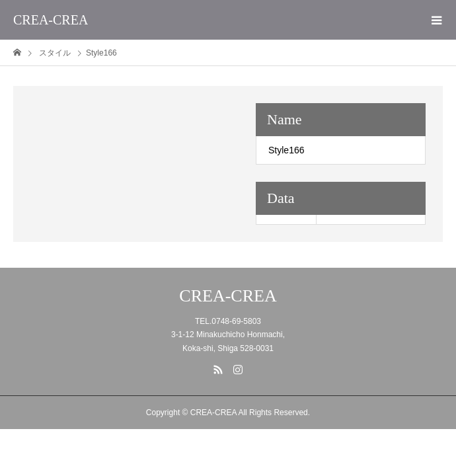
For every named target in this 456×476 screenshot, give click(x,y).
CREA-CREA (51, 20)
